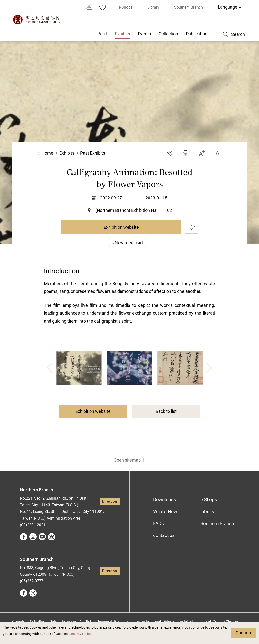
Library (207, 511)
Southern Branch (217, 523)
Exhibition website (121, 227)
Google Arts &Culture (51, 537)
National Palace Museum (37, 20)
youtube (42, 537)
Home (47, 153)
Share (169, 153)
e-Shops (209, 500)
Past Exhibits (93, 153)
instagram (33, 537)
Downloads (165, 500)
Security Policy (80, 634)
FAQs (159, 523)
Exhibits (67, 153)
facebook (24, 537)
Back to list (166, 411)
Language (228, 7)
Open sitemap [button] (127, 460)
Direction (110, 501)
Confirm (243, 633)
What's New (165, 511)
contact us (164, 535)
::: (80, 7)
